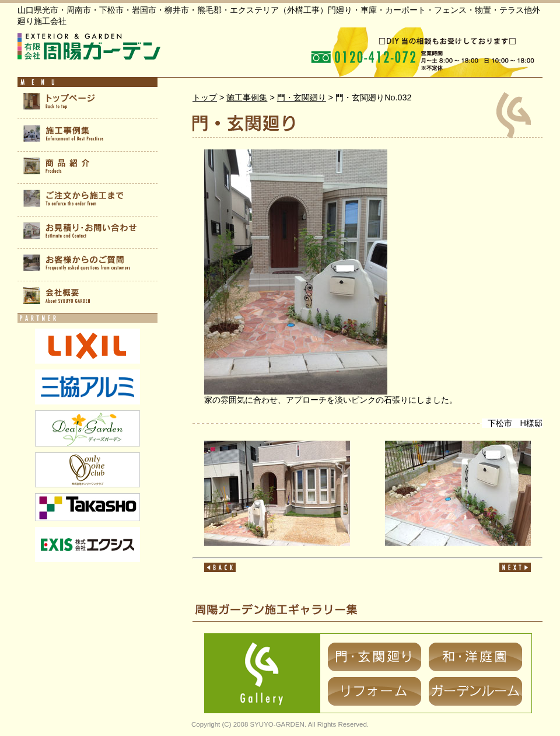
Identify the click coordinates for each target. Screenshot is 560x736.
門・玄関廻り (302, 97)
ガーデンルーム (475, 691)
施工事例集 (247, 97)
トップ (205, 97)
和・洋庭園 (475, 657)
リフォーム (374, 691)
